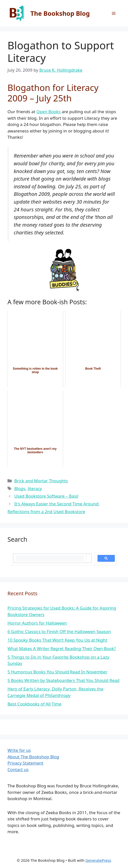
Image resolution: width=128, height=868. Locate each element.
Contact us (18, 769)
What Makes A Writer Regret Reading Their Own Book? (62, 648)
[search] (50, 558)
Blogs (20, 488)
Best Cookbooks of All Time (34, 704)
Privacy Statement (25, 763)
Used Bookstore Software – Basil (46, 496)
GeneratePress (98, 860)
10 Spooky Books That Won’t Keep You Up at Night (57, 640)
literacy (35, 488)
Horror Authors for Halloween (37, 623)
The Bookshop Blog (60, 13)
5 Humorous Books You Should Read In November (57, 672)
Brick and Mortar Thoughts (41, 481)
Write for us (19, 750)
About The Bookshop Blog (33, 757)
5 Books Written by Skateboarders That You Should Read (64, 680)
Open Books (49, 112)
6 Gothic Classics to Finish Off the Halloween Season (59, 631)
